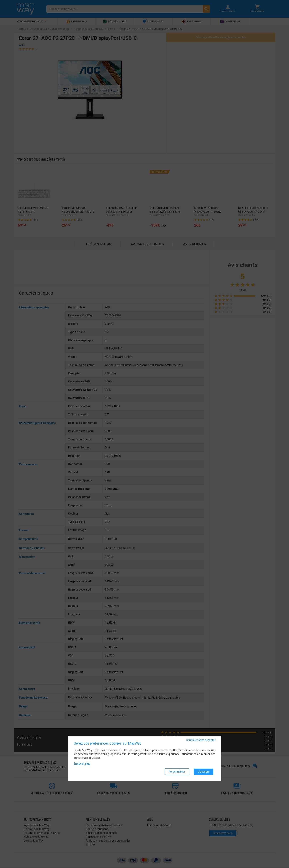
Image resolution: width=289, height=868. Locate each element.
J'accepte (204, 772)
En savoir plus (82, 764)
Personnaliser (177, 772)
